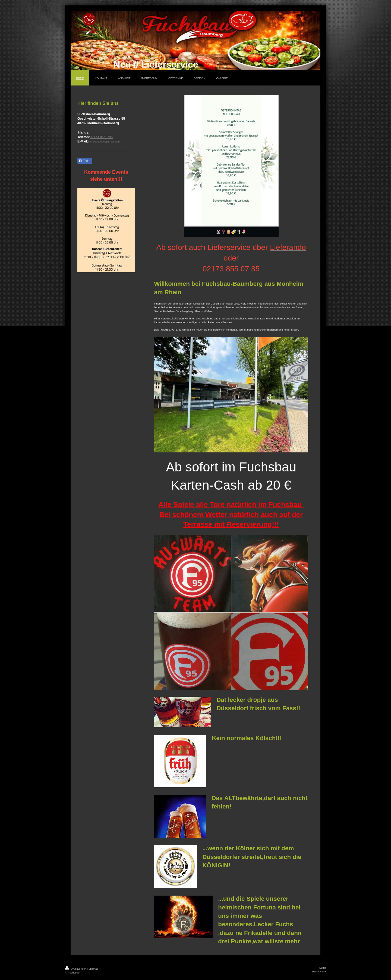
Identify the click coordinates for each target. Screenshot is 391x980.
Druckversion (76, 969)
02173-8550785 (101, 137)
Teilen (85, 161)
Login (323, 968)
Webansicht (319, 971)
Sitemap (93, 969)
